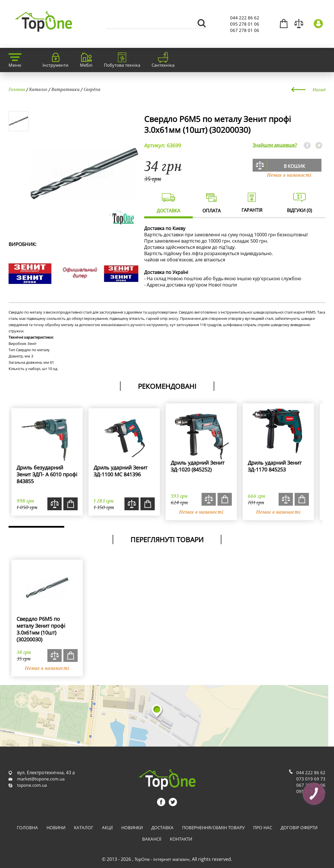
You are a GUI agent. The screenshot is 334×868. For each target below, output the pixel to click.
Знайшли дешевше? (275, 145)
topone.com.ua (32, 785)
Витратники (66, 89)
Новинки (132, 828)
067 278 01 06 (245, 30)
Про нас (263, 828)
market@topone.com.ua (41, 779)
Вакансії (152, 839)
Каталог (38, 89)
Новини (56, 828)
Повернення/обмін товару (213, 828)
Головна (17, 89)
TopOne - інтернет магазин (162, 859)
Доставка (162, 828)
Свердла (92, 89)
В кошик (294, 166)
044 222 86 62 (245, 18)
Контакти (181, 839)
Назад (319, 90)
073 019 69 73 (311, 779)
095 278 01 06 (245, 24)
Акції (107, 828)
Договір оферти (299, 828)
